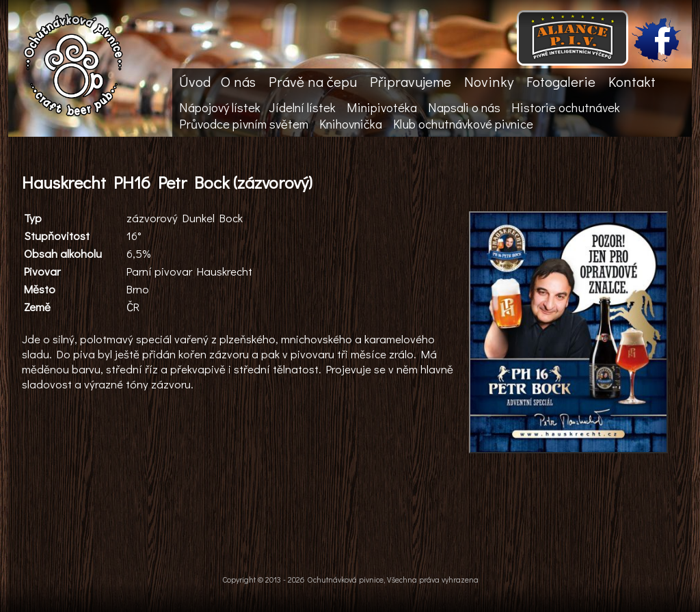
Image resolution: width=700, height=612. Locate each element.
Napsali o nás (464, 107)
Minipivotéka (382, 107)
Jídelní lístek (302, 107)
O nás (238, 81)
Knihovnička (351, 124)
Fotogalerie (561, 81)
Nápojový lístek (220, 107)
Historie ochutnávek (566, 107)
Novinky (489, 81)
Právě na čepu (313, 81)
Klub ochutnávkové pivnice (463, 124)
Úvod (195, 81)
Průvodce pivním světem (244, 124)
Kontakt (632, 81)
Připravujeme (410, 81)
